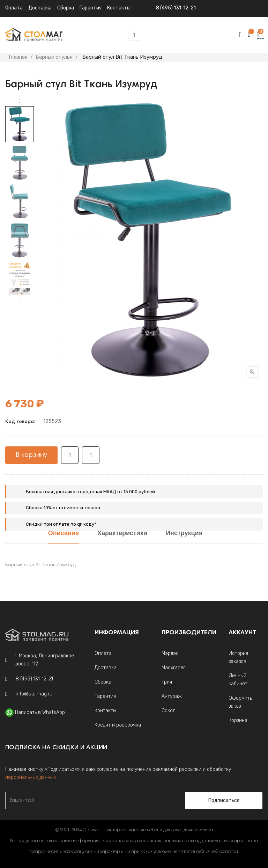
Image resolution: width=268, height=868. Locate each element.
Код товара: (20, 422)
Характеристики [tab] (122, 534)
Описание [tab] (64, 534)
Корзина (238, 720)
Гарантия (105, 696)
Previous (20, 301)
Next (20, 101)
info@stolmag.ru (34, 694)
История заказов (238, 657)
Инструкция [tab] (184, 534)
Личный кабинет (238, 680)
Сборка (66, 8)
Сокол (169, 711)
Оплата (14, 8)
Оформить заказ (240, 702)
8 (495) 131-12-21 (176, 8)
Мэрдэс (170, 653)
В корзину (31, 455)
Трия (167, 682)
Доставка (40, 8)
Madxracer (173, 668)
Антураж (172, 696)
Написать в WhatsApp (40, 712)
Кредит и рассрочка (118, 725)
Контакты (105, 711)
